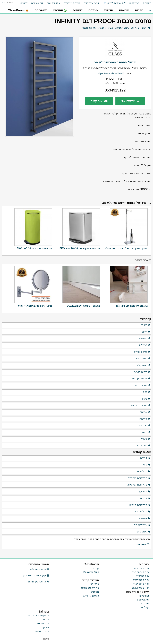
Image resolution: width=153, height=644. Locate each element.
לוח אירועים (37, 3)
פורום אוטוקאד (141, 584)
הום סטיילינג (143, 576)
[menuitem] (145, 3)
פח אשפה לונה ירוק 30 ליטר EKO (34, 248)
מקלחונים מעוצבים (139, 478)
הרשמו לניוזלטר (39, 569)
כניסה (4, 2)
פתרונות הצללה (141, 406)
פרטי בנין (94, 584)
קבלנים (145, 607)
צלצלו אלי (130, 101)
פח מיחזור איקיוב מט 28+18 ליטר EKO (80, 248)
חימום (144, 28)
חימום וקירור (142, 372)
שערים (146, 439)
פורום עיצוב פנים (140, 572)
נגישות (146, 432)
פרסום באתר (42, 623)
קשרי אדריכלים (91, 3)
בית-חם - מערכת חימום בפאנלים (83, 306)
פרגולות (145, 345)
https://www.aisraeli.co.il (111, 73)
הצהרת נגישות (42, 631)
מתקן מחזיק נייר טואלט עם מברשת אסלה (126, 248)
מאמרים (147, 3)
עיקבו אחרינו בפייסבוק (36, 575)
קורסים (95, 568)
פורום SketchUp (140, 588)
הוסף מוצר (142, 545)
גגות (147, 392)
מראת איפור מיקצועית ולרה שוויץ (35, 306)
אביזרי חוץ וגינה (141, 379)
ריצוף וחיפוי (143, 359)
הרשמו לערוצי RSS (37, 582)
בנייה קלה (144, 365)
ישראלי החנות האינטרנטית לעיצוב (115, 62)
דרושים (24, 3)
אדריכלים (144, 596)
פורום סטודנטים (141, 580)
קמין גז (145, 498)
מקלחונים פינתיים (140, 505)
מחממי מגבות (89, 28)
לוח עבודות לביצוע (116, 3)
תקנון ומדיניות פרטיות (38, 615)
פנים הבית (144, 446)
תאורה (146, 325)
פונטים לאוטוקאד (90, 596)
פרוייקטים (134, 3)
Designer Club (91, 572)
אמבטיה (145, 518)
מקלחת (135, 28)
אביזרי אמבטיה (105, 28)
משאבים (95, 592)
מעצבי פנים (143, 600)
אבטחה (145, 412)
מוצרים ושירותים (72, 3)
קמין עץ (145, 492)
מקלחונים (144, 472)
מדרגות (145, 419)
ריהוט (146, 332)
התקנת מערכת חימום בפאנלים (132, 306)
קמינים (145, 458)
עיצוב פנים (143, 532)
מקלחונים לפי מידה (139, 485)
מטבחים (145, 339)
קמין (147, 465)
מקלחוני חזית (142, 512)
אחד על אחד (53, 3)
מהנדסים (144, 604)
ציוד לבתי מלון (142, 525)
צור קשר (99, 101)
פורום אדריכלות (141, 568)
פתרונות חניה (142, 386)
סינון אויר (144, 426)
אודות (46, 620)
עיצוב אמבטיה (122, 28)
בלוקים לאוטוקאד (90, 588)
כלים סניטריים (142, 352)
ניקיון (146, 399)
